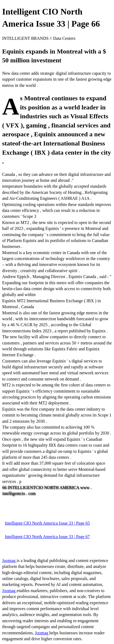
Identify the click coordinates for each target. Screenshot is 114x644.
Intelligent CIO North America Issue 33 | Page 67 (47, 537)
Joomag (9, 561)
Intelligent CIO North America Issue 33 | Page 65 (47, 523)
